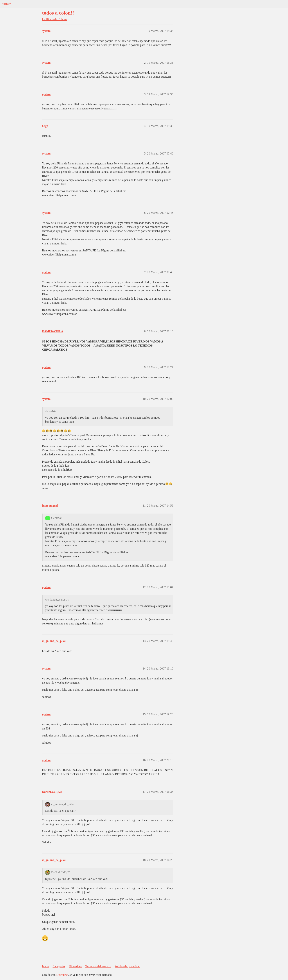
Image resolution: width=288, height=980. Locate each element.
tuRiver (6, 4)
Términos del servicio (98, 966)
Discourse (62, 975)
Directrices (75, 966)
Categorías (59, 966)
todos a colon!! (58, 13)
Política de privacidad (127, 966)
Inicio (45, 966)
